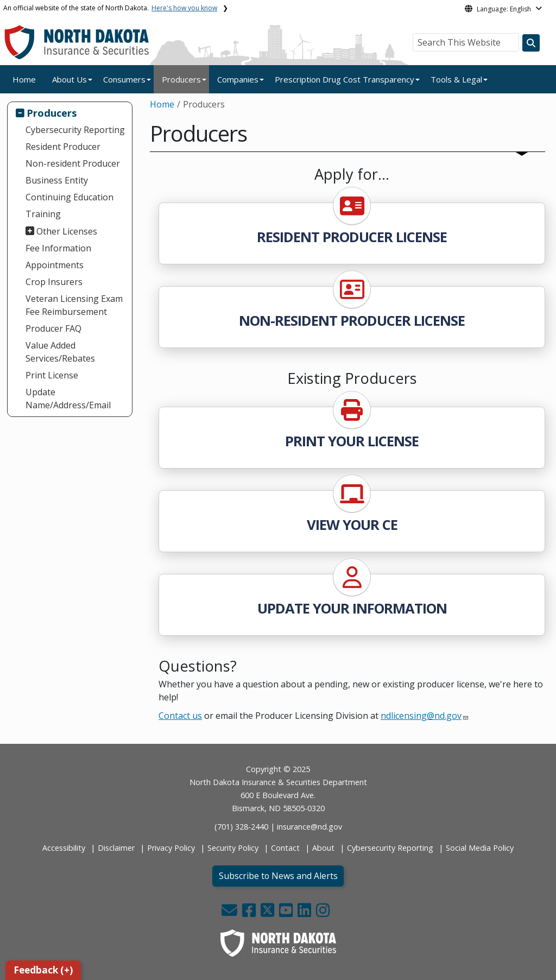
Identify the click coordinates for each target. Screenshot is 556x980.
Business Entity (57, 180)
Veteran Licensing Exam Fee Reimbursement (74, 305)
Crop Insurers (54, 282)
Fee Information (58, 248)
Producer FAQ (53, 328)
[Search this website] (531, 43)
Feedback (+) (43, 970)
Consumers (124, 79)
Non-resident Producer (73, 163)
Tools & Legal (456, 79)
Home (24, 79)
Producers (181, 79)
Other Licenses (67, 231)
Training (43, 214)
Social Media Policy (480, 848)
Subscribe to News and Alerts (278, 876)
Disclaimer (116, 848)
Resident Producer (63, 147)
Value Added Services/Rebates (60, 352)
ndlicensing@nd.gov (421, 716)
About (323, 848)
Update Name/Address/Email (68, 399)
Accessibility (64, 848)
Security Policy (233, 848)
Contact (285, 848)
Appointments (55, 265)
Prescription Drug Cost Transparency (345, 79)
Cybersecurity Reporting (75, 130)
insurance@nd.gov (309, 827)
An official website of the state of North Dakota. (110, 8)
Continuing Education (69, 197)
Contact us (180, 716)
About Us (69, 79)
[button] (230, 913)
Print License (52, 375)
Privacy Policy (171, 848)
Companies (238, 79)
